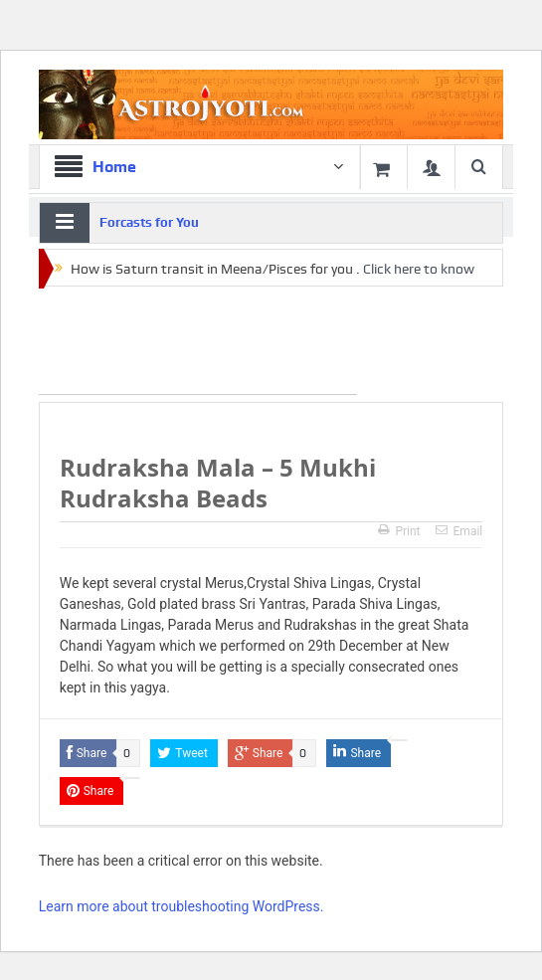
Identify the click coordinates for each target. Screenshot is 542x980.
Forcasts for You (149, 222)
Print (399, 531)
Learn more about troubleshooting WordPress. (181, 906)
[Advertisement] (198, 345)
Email (459, 531)
